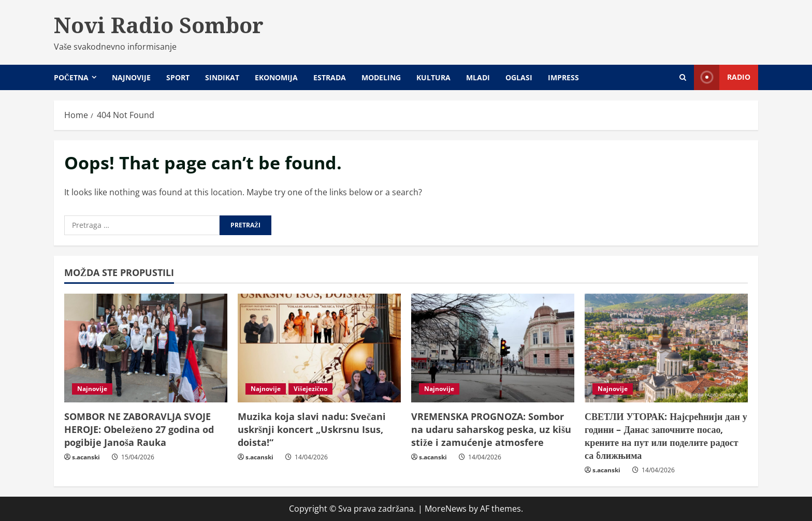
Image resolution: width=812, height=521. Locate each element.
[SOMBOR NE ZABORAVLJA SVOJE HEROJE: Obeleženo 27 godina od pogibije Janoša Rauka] (146, 348)
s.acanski (86, 457)
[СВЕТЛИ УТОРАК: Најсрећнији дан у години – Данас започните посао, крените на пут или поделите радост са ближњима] (666, 348)
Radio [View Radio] (722, 77)
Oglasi (519, 77)
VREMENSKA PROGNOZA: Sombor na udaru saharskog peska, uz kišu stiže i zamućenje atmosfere (491, 429)
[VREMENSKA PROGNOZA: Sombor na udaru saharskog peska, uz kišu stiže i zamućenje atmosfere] (493, 348)
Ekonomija (276, 77)
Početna (71, 77)
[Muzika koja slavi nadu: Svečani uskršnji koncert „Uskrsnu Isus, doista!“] (319, 348)
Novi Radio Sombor (159, 25)
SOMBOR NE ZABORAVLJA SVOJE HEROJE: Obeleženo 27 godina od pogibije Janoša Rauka (139, 429)
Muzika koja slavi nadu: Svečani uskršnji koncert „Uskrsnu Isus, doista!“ (312, 429)
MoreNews (446, 509)
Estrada (330, 77)
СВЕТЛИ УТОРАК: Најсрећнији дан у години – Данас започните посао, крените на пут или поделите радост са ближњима (666, 436)
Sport (178, 77)
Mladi (478, 77)
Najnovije (131, 77)
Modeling (381, 77)
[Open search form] (683, 77)
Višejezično (310, 389)
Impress (563, 77)
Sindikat (222, 77)
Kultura (433, 77)
